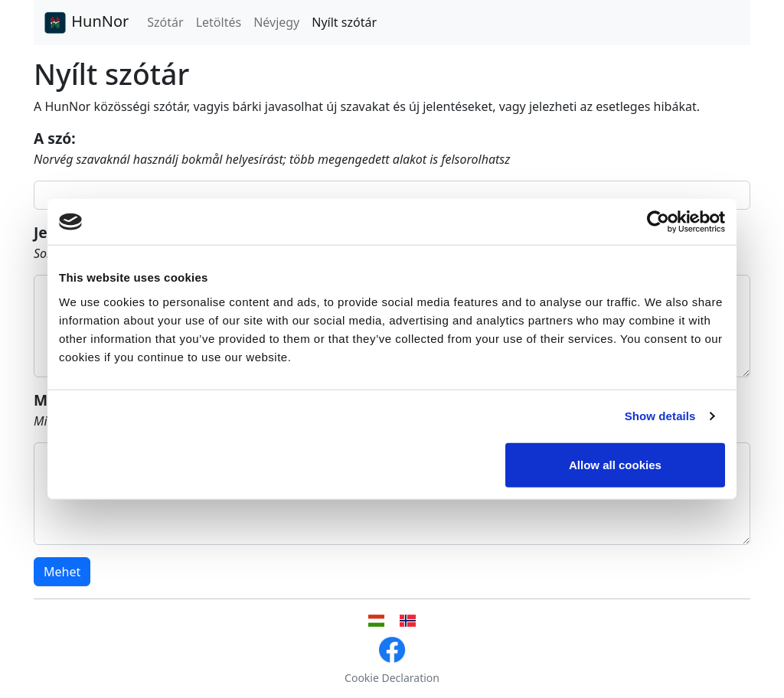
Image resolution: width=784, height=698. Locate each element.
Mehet (62, 572)
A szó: (55, 138)
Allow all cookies (615, 464)
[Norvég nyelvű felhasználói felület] (408, 621)
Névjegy (276, 22)
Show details (660, 416)
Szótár (165, 22)
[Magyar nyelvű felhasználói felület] (376, 621)
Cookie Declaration (392, 678)
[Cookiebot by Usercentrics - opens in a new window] (658, 222)
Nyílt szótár (344, 22)
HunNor (86, 23)
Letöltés (219, 22)
